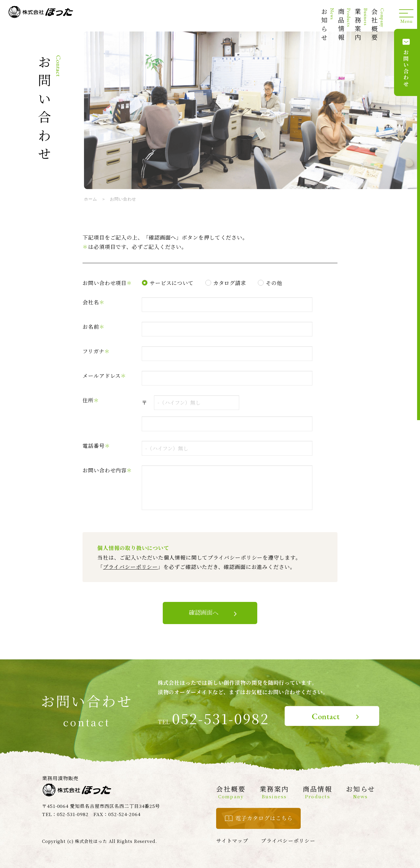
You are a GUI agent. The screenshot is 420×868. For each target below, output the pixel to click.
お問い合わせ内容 (107, 470)
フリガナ (96, 351)
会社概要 (378, 25)
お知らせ (328, 25)
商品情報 (344, 25)
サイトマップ (232, 841)
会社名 (94, 302)
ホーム (91, 199)
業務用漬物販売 (60, 778)
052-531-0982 (220, 718)
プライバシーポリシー (130, 567)
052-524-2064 (124, 814)
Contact (326, 716)
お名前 (94, 326)
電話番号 (96, 446)
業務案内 (361, 25)
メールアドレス (104, 376)
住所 (91, 400)
